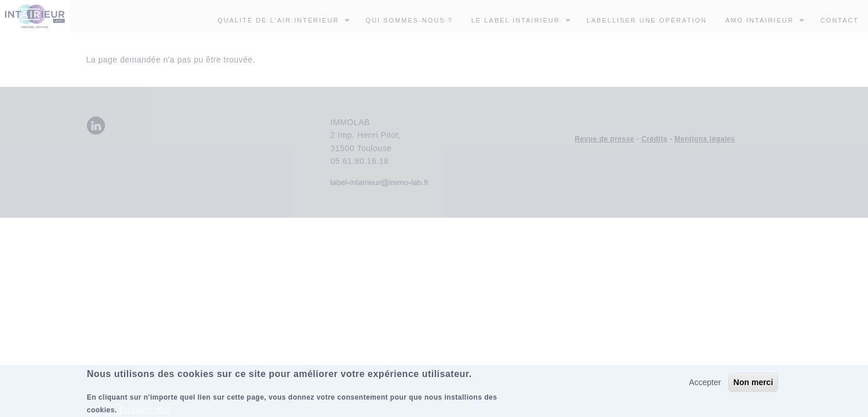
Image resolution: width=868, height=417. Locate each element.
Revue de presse (604, 139)
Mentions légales (705, 139)
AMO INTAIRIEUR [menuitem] (768, 20)
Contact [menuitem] (840, 20)
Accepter (705, 385)
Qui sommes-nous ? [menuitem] (409, 20)
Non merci (753, 385)
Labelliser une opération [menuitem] (647, 20)
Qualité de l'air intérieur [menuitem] (287, 20)
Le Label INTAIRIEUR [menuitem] (516, 20)
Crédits (654, 139)
